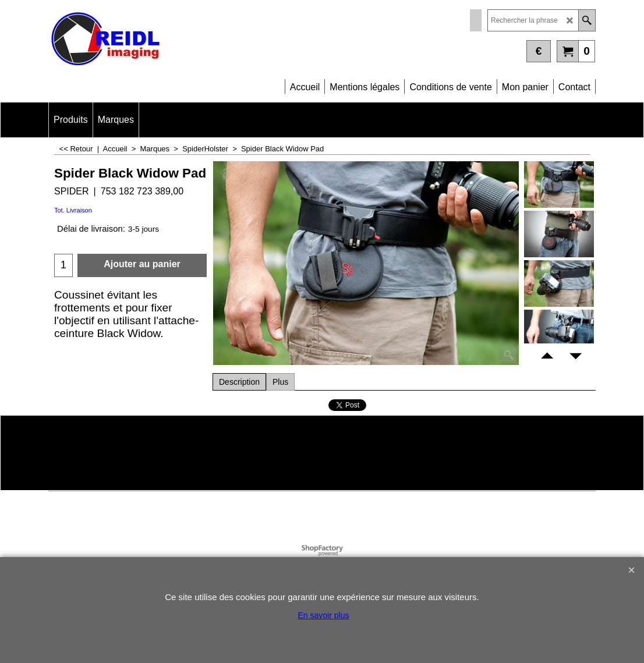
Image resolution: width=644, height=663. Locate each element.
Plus (280, 382)
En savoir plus (324, 615)
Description (239, 382)
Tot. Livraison (73, 210)
